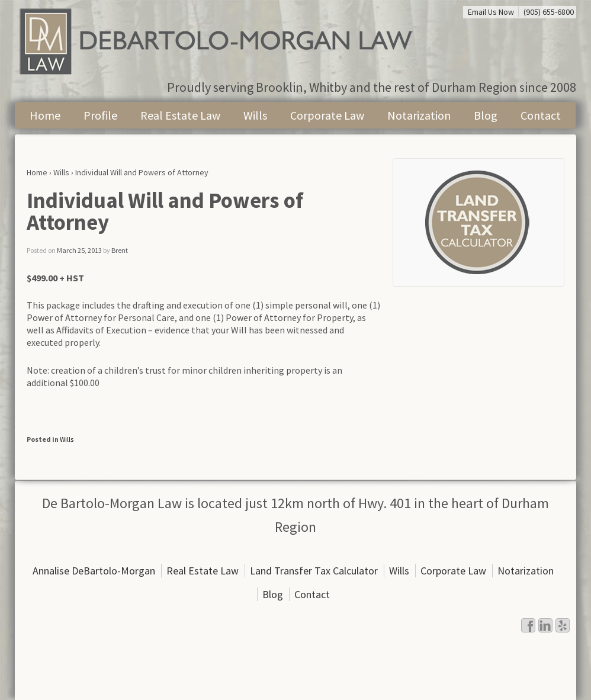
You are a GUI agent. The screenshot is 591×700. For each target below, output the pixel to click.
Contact (541, 115)
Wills (255, 115)
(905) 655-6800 (549, 12)
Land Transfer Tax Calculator (314, 571)
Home (45, 115)
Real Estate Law (180, 115)
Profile (100, 115)
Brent (120, 250)
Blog (486, 115)
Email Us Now (491, 12)
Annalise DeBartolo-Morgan (94, 571)
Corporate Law (327, 115)
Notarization (419, 115)
